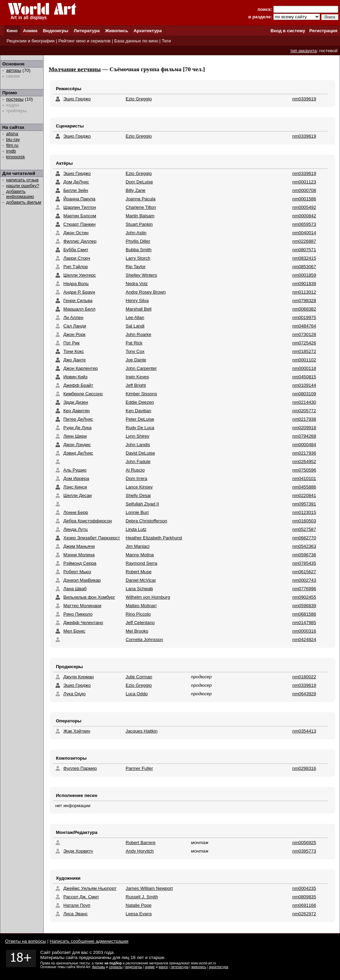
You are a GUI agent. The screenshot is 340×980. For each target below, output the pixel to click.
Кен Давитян (77, 411)
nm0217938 (304, 419)
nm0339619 (304, 99)
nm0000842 (304, 216)
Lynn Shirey (137, 436)
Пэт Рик (71, 343)
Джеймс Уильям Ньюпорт (90, 888)
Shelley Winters (141, 275)
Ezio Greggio (139, 99)
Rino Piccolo (138, 614)
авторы (14, 70)
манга (163, 967)
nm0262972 (304, 914)
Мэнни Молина (79, 555)
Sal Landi (135, 326)
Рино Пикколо (78, 614)
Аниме (30, 31)
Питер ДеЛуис (78, 419)
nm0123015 (304, 512)
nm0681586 (304, 614)
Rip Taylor (136, 267)
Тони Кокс (74, 351)
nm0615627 (304, 572)
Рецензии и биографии (30, 41)
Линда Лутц (76, 529)
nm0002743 (304, 580)
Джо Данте (75, 360)
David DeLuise (140, 453)
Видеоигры (56, 31)
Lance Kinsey (139, 487)
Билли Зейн (76, 190)
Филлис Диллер (80, 241)
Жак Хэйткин (77, 731)
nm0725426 (304, 343)
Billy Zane (136, 190)
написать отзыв (22, 180)
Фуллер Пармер (80, 768)
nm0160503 (304, 521)
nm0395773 (304, 851)
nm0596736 (304, 555)
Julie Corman (139, 677)
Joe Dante (136, 360)
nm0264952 (304, 462)
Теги (166, 41)
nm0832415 (304, 258)
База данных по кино (136, 41)
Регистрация (323, 31)
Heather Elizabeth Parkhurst (154, 538)
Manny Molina (140, 555)
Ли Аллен (73, 317)
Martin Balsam (140, 216)
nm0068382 (304, 309)
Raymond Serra (141, 563)
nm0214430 (304, 402)
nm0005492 (304, 207)
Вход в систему (288, 31)
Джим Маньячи (79, 546)
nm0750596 (304, 470)
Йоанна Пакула (79, 199)
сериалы (116, 967)
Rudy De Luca (140, 428)
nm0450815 (304, 377)
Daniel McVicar (141, 580)
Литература (87, 31)
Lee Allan (135, 317)
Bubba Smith (139, 250)
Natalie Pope (139, 905)
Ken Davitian (139, 411)
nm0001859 (304, 275)
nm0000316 (304, 631)
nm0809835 (304, 897)
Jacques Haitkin (142, 731)
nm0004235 (304, 888)
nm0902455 (304, 597)
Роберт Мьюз (77, 572)
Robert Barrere (141, 843)
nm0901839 (304, 284)
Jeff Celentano (140, 623)
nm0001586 (304, 199)
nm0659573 (304, 224)
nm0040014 (304, 233)
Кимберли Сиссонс (83, 394)
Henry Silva (137, 301)
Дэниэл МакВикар (82, 580)
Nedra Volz (137, 284)
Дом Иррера (76, 478)
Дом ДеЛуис (76, 182)
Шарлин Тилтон (80, 207)
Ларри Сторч (77, 258)
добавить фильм (24, 202)
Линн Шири (75, 436)
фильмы (99, 967)
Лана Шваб (75, 589)
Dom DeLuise (139, 182)
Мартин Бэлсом (80, 216)
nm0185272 (304, 351)
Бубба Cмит (76, 250)
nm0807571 (304, 250)
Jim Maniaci (137, 546)
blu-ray (13, 139)
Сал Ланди (75, 326)
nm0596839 (304, 606)
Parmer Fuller (139, 768)
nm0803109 (304, 394)
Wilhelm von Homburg (148, 597)
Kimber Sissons (141, 394)
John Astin (136, 233)
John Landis (138, 445)
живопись (199, 967)
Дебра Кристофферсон (88, 521)
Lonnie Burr (137, 512)
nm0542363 (304, 546)
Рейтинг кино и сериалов (84, 41)
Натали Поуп (77, 905)
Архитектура (147, 31)
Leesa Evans (139, 914)
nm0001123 (304, 182)
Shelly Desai (138, 495)
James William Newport (149, 888)
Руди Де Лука (77, 428)
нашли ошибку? (23, 186)
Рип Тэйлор (76, 267)
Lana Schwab (139, 589)
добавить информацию (20, 194)
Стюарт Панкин (79, 224)
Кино (12, 31)
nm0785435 (304, 563)
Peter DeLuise (140, 419)
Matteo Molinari (141, 606)
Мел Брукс (74, 631)
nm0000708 (304, 190)
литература (179, 967)
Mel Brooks (137, 631)
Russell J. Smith (142, 897)
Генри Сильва (78, 301)
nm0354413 (304, 731)
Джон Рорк (74, 334)
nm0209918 (304, 428)
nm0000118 (304, 368)
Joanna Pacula (141, 199)
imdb (11, 151)
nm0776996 (304, 589)
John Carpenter (141, 368)
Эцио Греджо (77, 99)
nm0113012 (304, 292)
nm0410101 (304, 478)
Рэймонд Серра (80, 563)
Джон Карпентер (81, 368)
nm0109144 (304, 385)
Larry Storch (138, 258)
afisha (12, 134)
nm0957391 (304, 504)
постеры (15, 99)
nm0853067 (304, 267)
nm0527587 (304, 529)
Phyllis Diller (138, 241)
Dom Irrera (136, 478)
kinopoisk (16, 157)
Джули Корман (79, 677)
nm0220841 (304, 495)
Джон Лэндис (77, 445)
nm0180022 (304, 677)
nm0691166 (304, 905)
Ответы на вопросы (26, 941)
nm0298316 (304, 768)
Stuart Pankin (139, 224)
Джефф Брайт (78, 385)
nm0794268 (304, 436)
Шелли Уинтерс (80, 275)
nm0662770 (304, 538)
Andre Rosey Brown (146, 292)
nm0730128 (304, 334)
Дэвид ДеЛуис (78, 453)
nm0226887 (304, 241)
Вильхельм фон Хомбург (89, 597)
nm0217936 (304, 453)
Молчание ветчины (75, 69)
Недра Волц (76, 284)
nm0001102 (304, 360)
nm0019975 (304, 317)
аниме (150, 967)
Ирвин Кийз (75, 377)
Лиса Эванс (76, 914)
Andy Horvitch (140, 851)
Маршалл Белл (79, 309)
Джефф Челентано (83, 623)
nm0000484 (304, 445)
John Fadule (138, 462)
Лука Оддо (75, 694)
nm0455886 (304, 487)
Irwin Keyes (137, 377)
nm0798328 (304, 301)
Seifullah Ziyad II (142, 504)
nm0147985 (304, 623)
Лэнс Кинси (75, 487)
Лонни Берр (76, 512)
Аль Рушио (75, 470)
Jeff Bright (136, 385)
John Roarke (139, 334)
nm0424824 (304, 639)
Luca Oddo (137, 694)
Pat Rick (134, 343)
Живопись (116, 31)
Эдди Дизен (76, 402)
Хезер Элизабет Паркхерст (92, 538)
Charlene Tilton (141, 207)
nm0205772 (304, 411)
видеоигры (134, 967)
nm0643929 (304, 694)
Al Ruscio (135, 470)
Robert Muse (139, 572)
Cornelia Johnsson (144, 639)
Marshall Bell (139, 309)
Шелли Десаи (78, 495)
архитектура (219, 967)
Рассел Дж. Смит (81, 897)
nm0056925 (304, 843)
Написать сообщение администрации (89, 941)
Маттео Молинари (82, 606)
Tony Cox (135, 351)
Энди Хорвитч (78, 851)
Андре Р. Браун (79, 292)
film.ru (12, 145)
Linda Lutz (136, 529)
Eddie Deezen (140, 402)
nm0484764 (304, 326)
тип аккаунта (304, 51)
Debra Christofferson (146, 521)
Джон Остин (76, 233)
